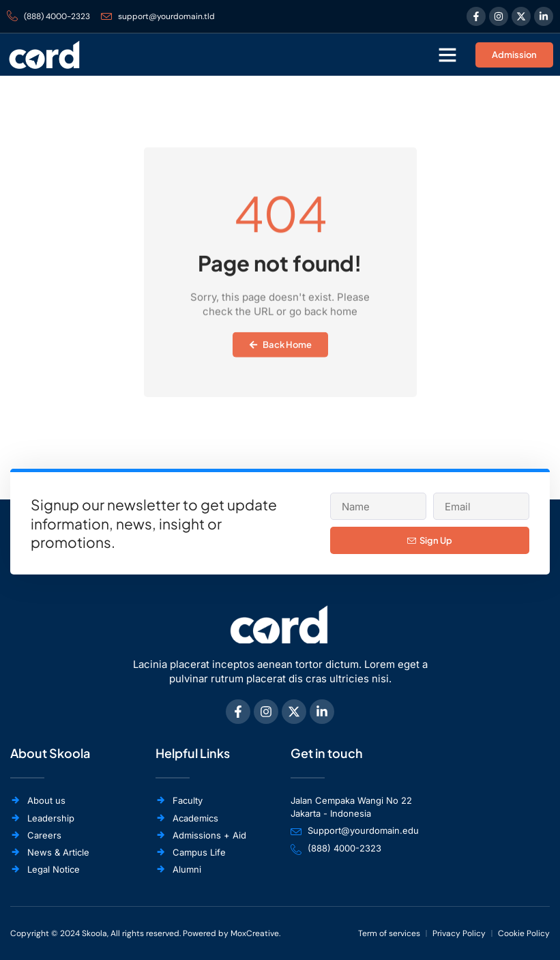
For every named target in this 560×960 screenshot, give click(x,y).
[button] (447, 55)
